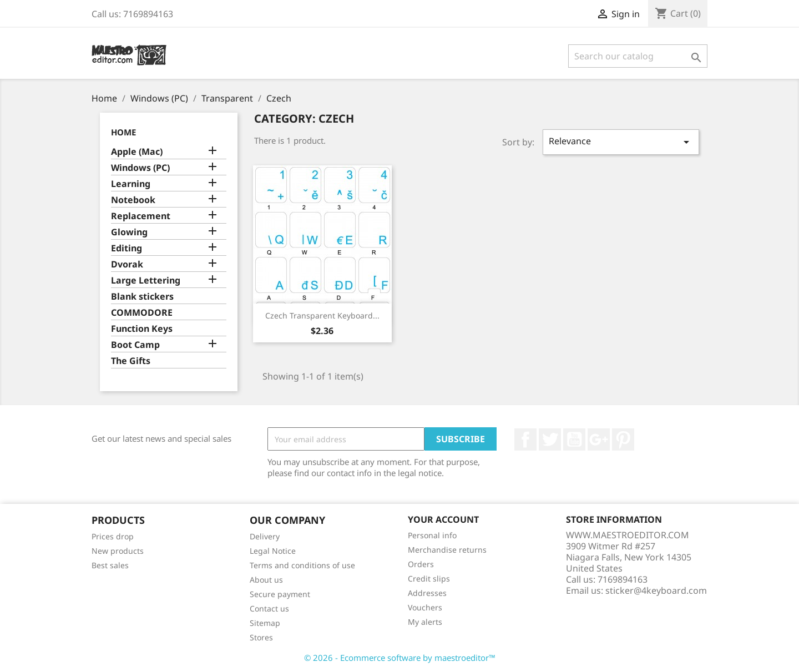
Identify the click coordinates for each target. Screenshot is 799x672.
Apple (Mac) (137, 152)
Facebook (525, 439)
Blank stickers (142, 297)
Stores (261, 637)
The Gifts (131, 361)
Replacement (141, 216)
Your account (443, 519)
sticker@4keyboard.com (656, 590)
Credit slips (429, 578)
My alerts (425, 622)
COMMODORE (142, 313)
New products (118, 551)
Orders (421, 564)
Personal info (432, 535)
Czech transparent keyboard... (322, 315)
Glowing (129, 232)
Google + (599, 439)
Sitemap (265, 623)
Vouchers (425, 607)
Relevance (621, 142)
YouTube (574, 439)
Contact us (269, 608)
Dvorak (127, 264)
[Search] (638, 56)
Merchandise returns (447, 550)
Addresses (427, 593)
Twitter (550, 439)
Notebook (133, 200)
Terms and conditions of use (302, 565)
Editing (127, 248)
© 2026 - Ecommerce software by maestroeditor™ (400, 658)
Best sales (110, 565)
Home (123, 132)
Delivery (265, 536)
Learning (131, 184)
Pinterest (623, 439)
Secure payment (280, 594)
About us (266, 580)
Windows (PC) (140, 168)
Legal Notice (273, 551)
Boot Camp (135, 345)
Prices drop (113, 536)
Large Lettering (146, 281)
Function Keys (142, 329)
